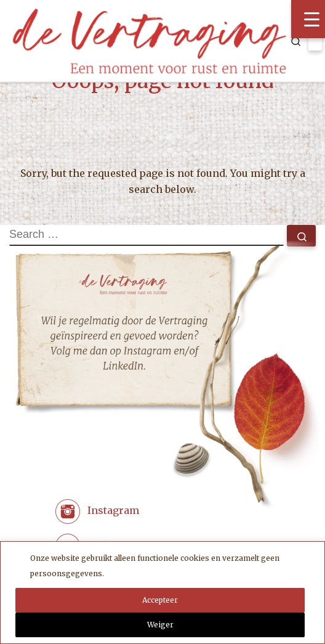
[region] (162, 593)
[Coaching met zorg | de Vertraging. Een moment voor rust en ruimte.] (149, 39)
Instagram (113, 511)
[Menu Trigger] (308, 19)
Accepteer (160, 600)
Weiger (160, 625)
